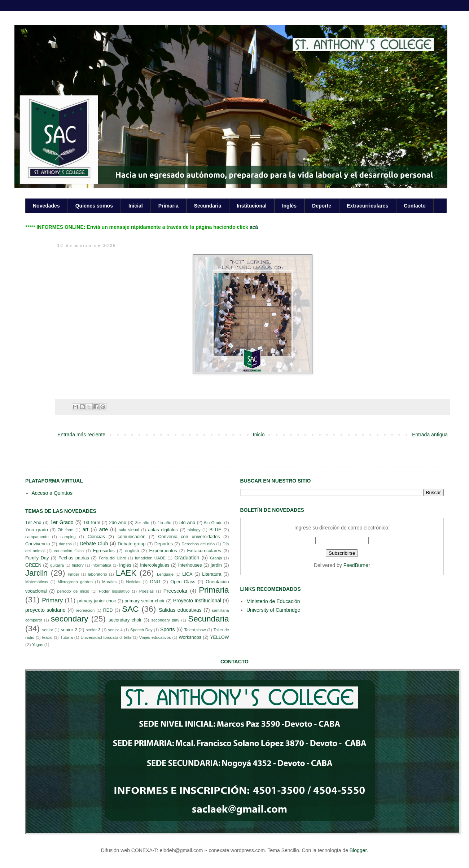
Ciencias (96, 537)
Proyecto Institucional (197, 601)
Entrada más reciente (81, 435)
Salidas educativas (180, 610)
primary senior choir (144, 601)
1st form (92, 523)
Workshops (190, 637)
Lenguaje (165, 574)
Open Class (183, 582)
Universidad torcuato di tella (106, 637)
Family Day (37, 558)
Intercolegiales (155, 565)
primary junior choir (97, 601)
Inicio (259, 435)
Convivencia (38, 544)
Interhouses (190, 565)
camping (68, 537)
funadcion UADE (150, 558)
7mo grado (37, 530)
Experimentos (163, 551)
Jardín (36, 573)
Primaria (168, 206)
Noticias (133, 582)
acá (254, 227)
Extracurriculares (367, 206)
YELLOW (220, 637)
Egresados (104, 551)
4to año (164, 523)
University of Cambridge (273, 610)
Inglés (289, 206)
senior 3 (93, 630)
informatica (102, 565)
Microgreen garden (75, 582)
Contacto (415, 206)
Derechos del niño (198, 544)
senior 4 (115, 630)
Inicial (136, 206)
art (86, 529)
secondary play (165, 620)
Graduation (187, 558)
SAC (130, 609)
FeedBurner (357, 565)
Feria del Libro (113, 558)
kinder (74, 574)
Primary (52, 600)
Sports (167, 629)
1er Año (33, 523)
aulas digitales (163, 530)
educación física (69, 551)
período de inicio (73, 591)
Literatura (212, 574)
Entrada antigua (430, 435)
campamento (37, 537)
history (78, 565)
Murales (109, 582)
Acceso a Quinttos (52, 493)
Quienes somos (94, 206)
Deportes (164, 544)
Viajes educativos (155, 637)
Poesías (146, 591)
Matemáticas (37, 582)
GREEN (33, 565)
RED (108, 610)
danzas (65, 544)
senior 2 (69, 630)
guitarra (57, 565)
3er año (142, 523)
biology (194, 530)
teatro (47, 637)
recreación (85, 610)
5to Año (187, 523)
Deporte (322, 206)
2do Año (117, 523)
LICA (187, 574)
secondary (69, 619)
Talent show (195, 630)
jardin (216, 565)
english (132, 551)
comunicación (132, 537)
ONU (155, 582)
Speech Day (141, 630)
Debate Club (94, 544)
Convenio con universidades (189, 537)
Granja (216, 558)
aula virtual (129, 530)
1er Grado (62, 522)
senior (48, 630)
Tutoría (67, 637)
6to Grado (213, 523)
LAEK (126, 573)
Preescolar (176, 591)
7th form (66, 530)
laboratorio (98, 574)
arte (104, 529)
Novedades (46, 206)
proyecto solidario (45, 610)
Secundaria (208, 206)
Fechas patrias (74, 558)
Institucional (251, 206)
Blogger (358, 850)
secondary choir (125, 620)
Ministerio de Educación (273, 601)
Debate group (132, 544)
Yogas (38, 645)
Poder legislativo (114, 591)
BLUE (215, 530)
